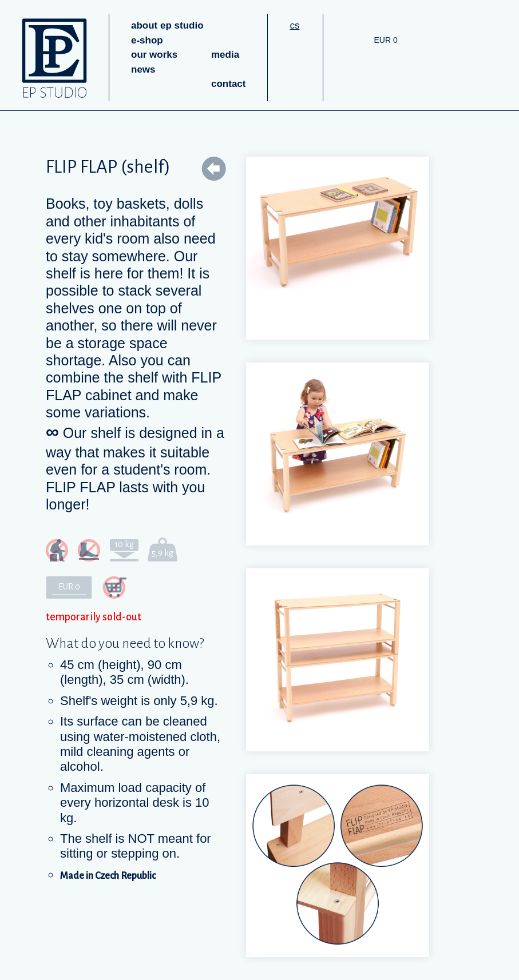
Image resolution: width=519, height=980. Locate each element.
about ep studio (167, 25)
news (143, 69)
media (225, 55)
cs (294, 25)
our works (154, 55)
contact (228, 84)
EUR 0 (385, 40)
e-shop (147, 40)
